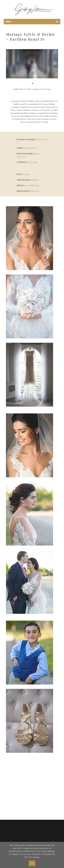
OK (32, 863)
